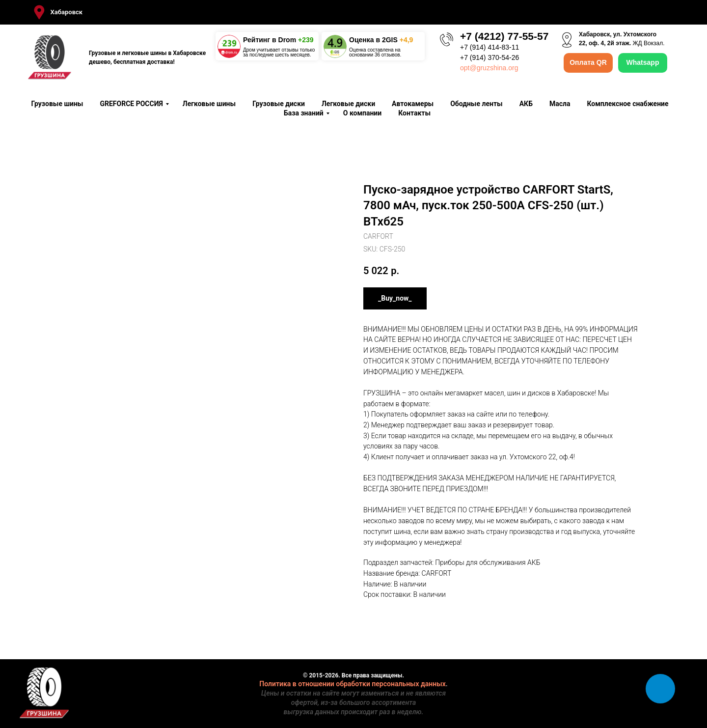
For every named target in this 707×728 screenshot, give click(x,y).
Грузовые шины (57, 104)
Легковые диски (348, 104)
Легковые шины (209, 104)
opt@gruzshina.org (489, 68)
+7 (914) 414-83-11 (489, 47)
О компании (362, 113)
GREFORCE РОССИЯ (131, 104)
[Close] (692, 13)
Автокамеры (413, 104)
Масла (560, 104)
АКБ (526, 104)
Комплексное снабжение (627, 104)
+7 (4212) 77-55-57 (504, 36)
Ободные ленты (476, 104)
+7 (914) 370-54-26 (489, 57)
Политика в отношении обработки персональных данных (353, 684)
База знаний (304, 113)
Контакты (414, 113)
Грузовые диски (279, 104)
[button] (57, 13)
